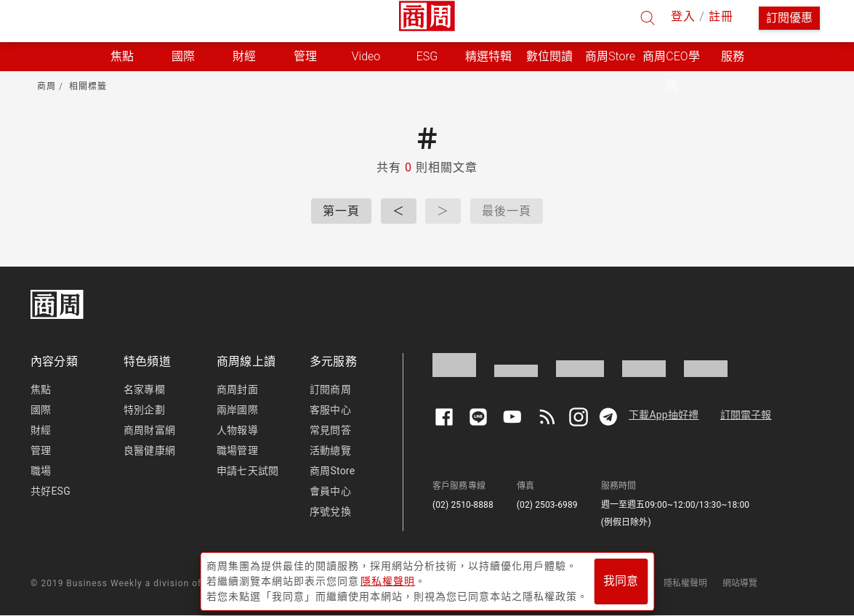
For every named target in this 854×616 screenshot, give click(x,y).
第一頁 (341, 211)
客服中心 (330, 410)
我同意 (621, 581)
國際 (41, 410)
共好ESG (51, 491)
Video (366, 56)
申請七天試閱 (247, 471)
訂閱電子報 (746, 415)
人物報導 (237, 430)
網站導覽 (740, 583)
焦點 (41, 389)
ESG (427, 56)
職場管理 (237, 450)
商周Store (610, 56)
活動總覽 (330, 450)
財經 (41, 430)
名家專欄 (144, 389)
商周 (47, 86)
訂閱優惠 (789, 18)
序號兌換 (330, 511)
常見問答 (330, 430)
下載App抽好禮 (664, 415)
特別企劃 (144, 410)
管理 (41, 450)
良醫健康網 (149, 450)
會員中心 (330, 491)
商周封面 (237, 389)
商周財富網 (149, 430)
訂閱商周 (330, 389)
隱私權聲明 (686, 583)
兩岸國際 (237, 410)
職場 (41, 471)
